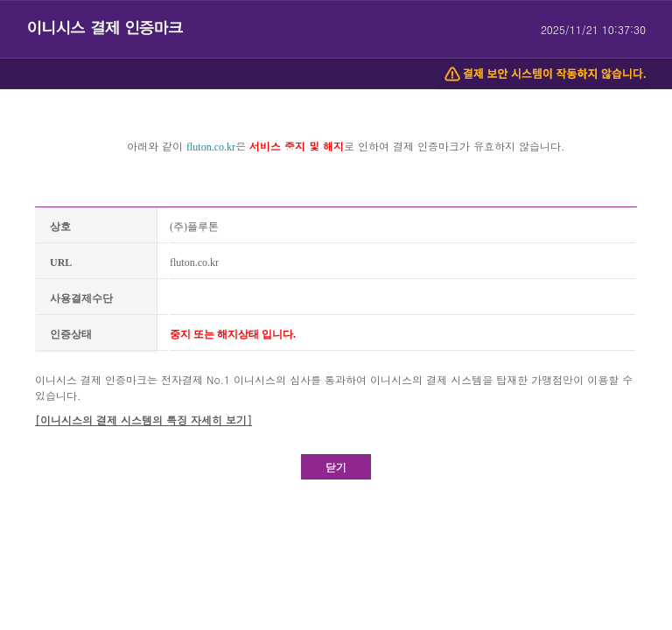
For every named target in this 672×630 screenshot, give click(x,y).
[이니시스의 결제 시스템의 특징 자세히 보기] (143, 420)
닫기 (336, 467)
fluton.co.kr (211, 147)
